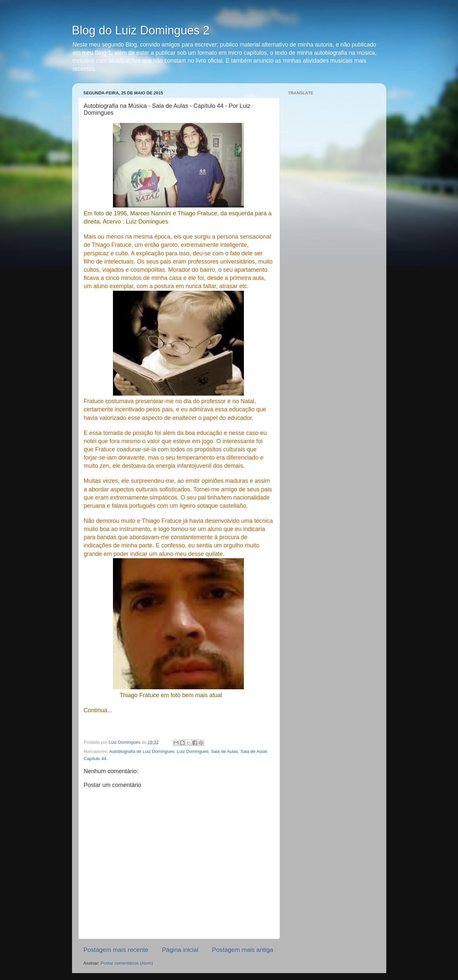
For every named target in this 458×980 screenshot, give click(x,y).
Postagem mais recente (116, 950)
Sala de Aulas (224, 751)
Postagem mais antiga (243, 950)
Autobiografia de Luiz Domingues (142, 751)
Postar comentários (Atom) (127, 963)
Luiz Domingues (193, 751)
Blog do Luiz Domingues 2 (141, 30)
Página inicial (180, 950)
